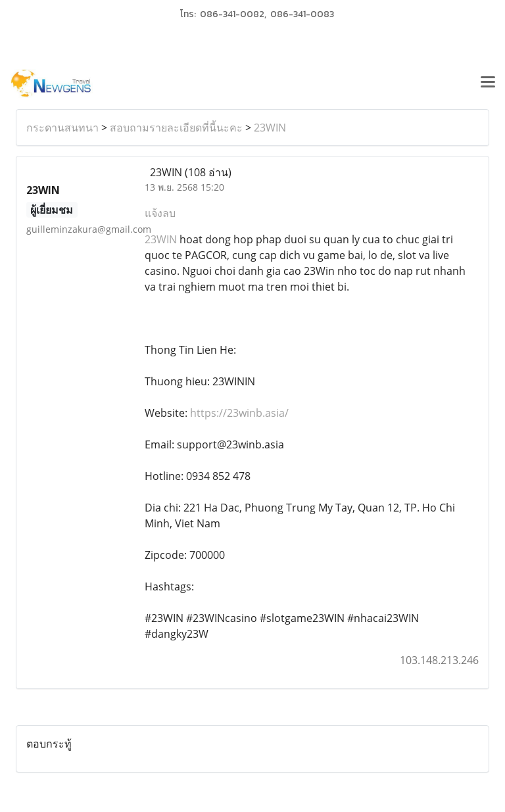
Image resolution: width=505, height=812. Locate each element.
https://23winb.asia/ (239, 413)
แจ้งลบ (160, 213)
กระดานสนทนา (62, 128)
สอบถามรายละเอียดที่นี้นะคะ (176, 128)
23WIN (270, 128)
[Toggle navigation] (488, 84)
